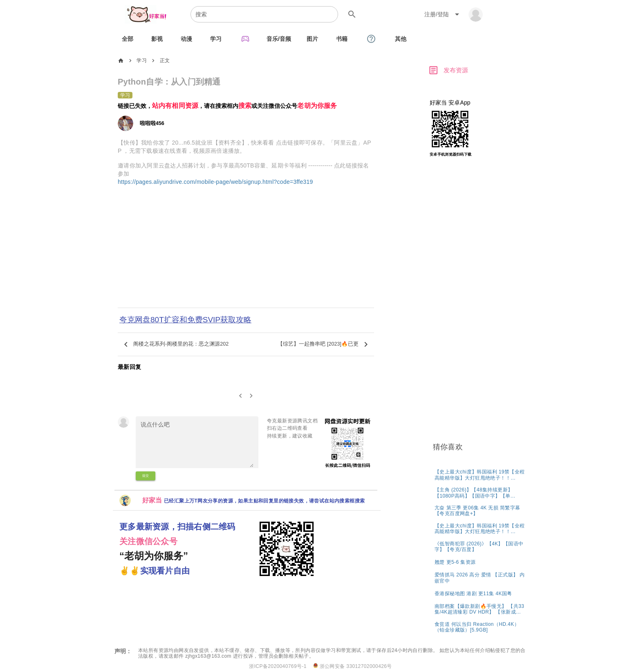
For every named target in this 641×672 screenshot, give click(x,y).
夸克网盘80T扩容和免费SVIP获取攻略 (185, 320)
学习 (142, 60)
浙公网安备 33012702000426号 (353, 666)
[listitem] (480, 474)
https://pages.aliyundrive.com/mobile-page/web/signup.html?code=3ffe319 (215, 182)
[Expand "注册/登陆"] (443, 14)
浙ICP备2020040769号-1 (278, 666)
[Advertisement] (246, 252)
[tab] (128, 39)
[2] (252, 396)
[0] (241, 396)
